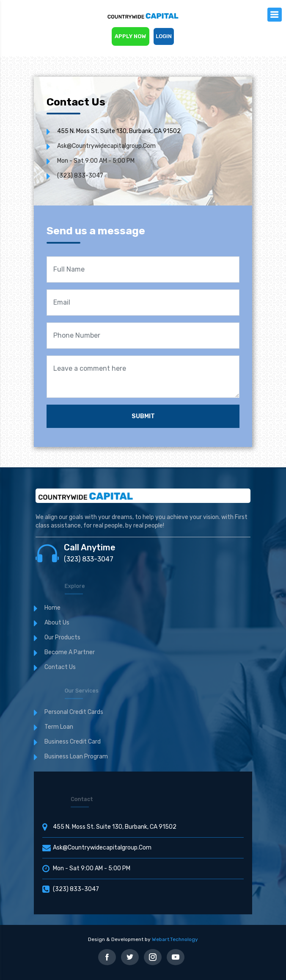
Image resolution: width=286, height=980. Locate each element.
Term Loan (59, 727)
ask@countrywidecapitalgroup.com (106, 146)
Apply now (131, 36)
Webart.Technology (175, 939)
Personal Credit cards (74, 712)
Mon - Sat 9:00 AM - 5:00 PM (96, 161)
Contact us (60, 667)
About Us (57, 623)
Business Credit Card (73, 742)
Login (164, 36)
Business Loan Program (76, 757)
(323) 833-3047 (80, 176)
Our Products (62, 637)
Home (52, 608)
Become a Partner (70, 652)
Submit (143, 416)
